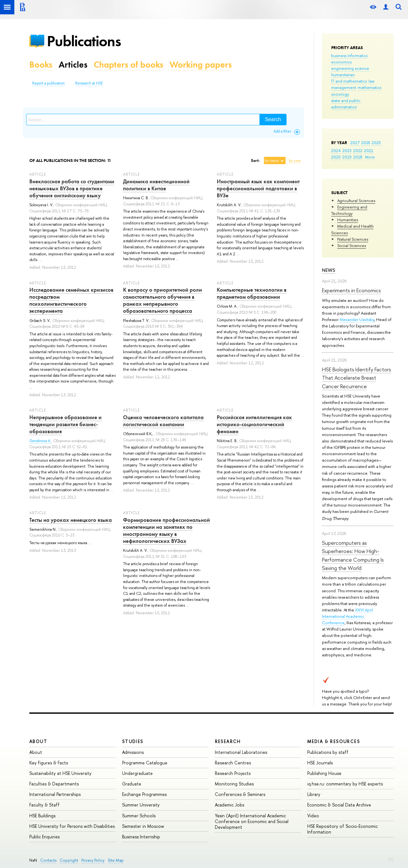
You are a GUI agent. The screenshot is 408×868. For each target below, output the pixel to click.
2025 (376, 142)
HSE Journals (320, 763)
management (344, 87)
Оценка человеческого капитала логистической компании (163, 421)
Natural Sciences (353, 239)
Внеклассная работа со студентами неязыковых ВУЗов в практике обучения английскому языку (72, 188)
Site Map (116, 860)
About (38, 741)
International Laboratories (241, 752)
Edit (391, 859)
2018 (358, 157)
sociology (340, 94)
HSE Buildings (42, 816)
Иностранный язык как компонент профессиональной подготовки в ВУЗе (258, 188)
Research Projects (233, 773)
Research (228, 741)
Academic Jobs (229, 805)
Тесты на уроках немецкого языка (71, 520)
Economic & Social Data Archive (339, 805)
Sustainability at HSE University (60, 773)
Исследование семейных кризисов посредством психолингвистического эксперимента (71, 300)
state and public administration (346, 104)
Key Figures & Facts (49, 763)
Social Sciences (352, 245)
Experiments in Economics (351, 290)
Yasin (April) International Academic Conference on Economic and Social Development (252, 821)
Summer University (141, 805)
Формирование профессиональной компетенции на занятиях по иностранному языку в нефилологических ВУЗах (167, 530)
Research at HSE (89, 83)
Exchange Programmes (144, 794)
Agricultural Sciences (356, 201)
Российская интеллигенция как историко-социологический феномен (254, 424)
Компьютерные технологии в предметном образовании (252, 293)
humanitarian (343, 75)
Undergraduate (137, 773)
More (370, 157)
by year (295, 161)
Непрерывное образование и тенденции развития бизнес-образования (66, 424)
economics (341, 62)
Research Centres (233, 763)
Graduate (132, 784)
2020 (336, 157)
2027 (355, 142)
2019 (347, 157)
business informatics (349, 55)
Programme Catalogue (145, 763)
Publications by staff (328, 752)
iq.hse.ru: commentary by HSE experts (345, 784)
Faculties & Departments (54, 784)
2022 (358, 150)
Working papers (201, 65)
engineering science (350, 68)
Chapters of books (128, 65)
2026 (366, 142)
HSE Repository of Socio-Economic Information (342, 829)
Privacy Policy (93, 860)
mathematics (369, 87)
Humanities (348, 220)
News (329, 270)
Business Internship (141, 837)
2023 (347, 150)
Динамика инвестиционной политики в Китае (156, 185)
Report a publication (48, 83)
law (372, 81)
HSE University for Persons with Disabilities (72, 826)
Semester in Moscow (143, 826)
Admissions (133, 752)
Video (313, 816)
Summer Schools (139, 816)
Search (273, 119)
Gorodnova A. (40, 441)
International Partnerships (55, 794)
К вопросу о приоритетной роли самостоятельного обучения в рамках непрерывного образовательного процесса (163, 300)
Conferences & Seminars (240, 794)
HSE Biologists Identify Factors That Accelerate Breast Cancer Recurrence (357, 378)
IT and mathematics (349, 81)
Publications (84, 41)
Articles (73, 65)
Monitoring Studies (234, 784)
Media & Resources (334, 741)
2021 (369, 150)
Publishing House (324, 773)
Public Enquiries (44, 837)
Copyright (69, 860)
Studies (133, 741)
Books (41, 65)
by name (272, 161)
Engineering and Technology (349, 210)
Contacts (48, 860)
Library (314, 794)
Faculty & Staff (44, 805)
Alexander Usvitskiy (357, 319)
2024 (336, 150)
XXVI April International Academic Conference (347, 616)
